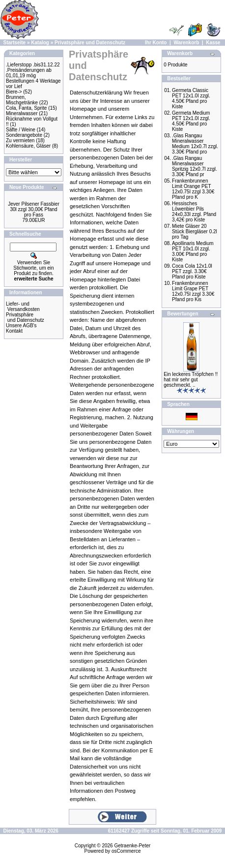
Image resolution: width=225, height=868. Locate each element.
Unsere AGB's (21, 325)
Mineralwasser (22, 113)
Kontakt (14, 331)
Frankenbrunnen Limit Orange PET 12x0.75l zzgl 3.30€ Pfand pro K (193, 189)
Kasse (213, 43)
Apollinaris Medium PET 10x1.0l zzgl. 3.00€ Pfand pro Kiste (193, 251)
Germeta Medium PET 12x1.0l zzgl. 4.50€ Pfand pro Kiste (191, 121)
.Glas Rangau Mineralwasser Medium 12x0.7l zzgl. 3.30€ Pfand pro (195, 144)
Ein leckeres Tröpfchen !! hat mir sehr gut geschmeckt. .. (191, 380)
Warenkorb (186, 43)
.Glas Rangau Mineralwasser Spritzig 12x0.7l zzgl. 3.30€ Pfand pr (195, 166)
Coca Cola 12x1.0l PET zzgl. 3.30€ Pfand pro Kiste (192, 271)
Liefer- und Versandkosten (23, 307)
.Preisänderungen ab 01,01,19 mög (29, 73)
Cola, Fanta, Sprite (26, 108)
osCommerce (126, 851)
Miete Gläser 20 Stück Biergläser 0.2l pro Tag (195, 232)
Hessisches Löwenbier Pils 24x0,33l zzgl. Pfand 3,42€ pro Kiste (194, 212)
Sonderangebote (24, 135)
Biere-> (14, 92)
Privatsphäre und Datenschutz (90, 43)
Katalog (40, 43)
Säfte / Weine (21, 130)
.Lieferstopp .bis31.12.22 (33, 65)
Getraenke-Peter (132, 846)
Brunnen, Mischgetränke (22, 100)
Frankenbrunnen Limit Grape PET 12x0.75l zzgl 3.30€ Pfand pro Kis (193, 291)
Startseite (15, 43)
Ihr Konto (156, 43)
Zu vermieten (20, 140)
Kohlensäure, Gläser (28, 146)
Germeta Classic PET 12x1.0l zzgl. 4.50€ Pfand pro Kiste (191, 98)
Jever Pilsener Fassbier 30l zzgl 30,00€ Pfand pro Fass (33, 209)
